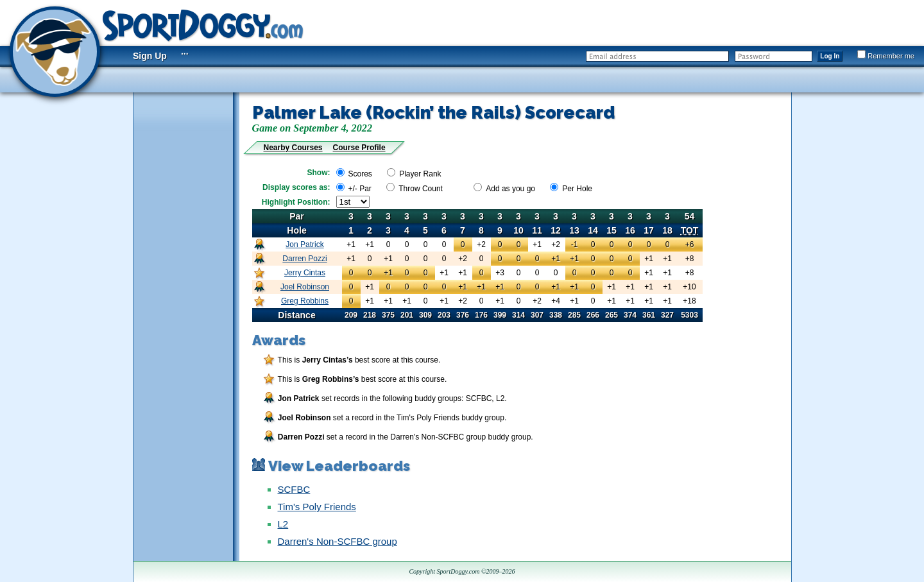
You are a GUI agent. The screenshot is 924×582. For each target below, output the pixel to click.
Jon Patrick (304, 244)
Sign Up (150, 56)
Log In (830, 56)
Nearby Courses (293, 148)
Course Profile (359, 148)
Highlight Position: (296, 202)
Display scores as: (296, 187)
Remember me (886, 56)
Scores (360, 174)
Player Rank (420, 174)
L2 (283, 524)
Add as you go (510, 189)
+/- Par (360, 189)
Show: (319, 173)
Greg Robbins (305, 301)
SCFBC (294, 489)
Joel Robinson (305, 287)
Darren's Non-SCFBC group (338, 541)
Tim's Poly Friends (317, 507)
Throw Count (421, 189)
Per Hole (577, 189)
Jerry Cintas (305, 273)
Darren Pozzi (304, 259)
